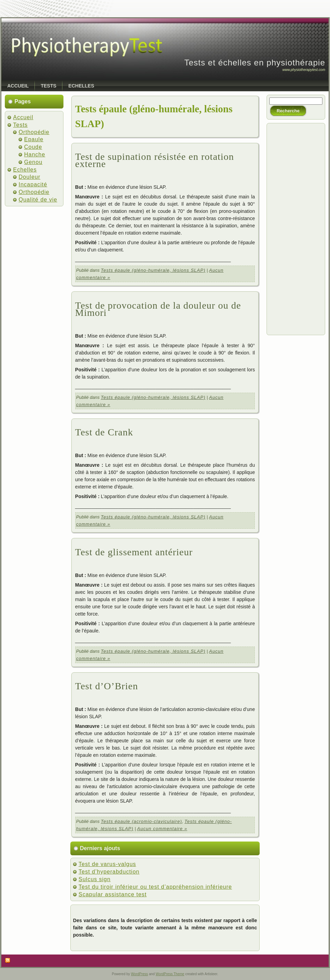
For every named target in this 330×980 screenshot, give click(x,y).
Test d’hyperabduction (109, 872)
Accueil (23, 117)
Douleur (29, 177)
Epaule (34, 139)
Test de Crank (104, 432)
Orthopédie (34, 132)
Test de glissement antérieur (134, 552)
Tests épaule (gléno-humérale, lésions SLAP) (153, 270)
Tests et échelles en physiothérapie (255, 63)
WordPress (139, 974)
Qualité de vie (38, 200)
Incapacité (33, 184)
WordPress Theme (170, 974)
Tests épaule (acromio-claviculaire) (141, 821)
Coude (33, 147)
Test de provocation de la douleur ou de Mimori (158, 309)
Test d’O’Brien (107, 686)
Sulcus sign (95, 879)
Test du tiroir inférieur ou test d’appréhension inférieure (155, 887)
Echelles (25, 170)
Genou (33, 162)
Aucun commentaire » (162, 829)
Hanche (35, 154)
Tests (20, 125)
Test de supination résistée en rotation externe (155, 160)
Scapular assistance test (113, 894)
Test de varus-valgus (107, 864)
